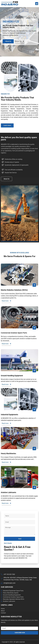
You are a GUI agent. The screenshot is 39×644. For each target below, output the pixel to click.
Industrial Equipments (9, 415)
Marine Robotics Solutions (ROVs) (14, 290)
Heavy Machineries (8, 453)
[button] (37, 4)
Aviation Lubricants (8, 492)
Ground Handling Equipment (12, 376)
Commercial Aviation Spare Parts (14, 333)
